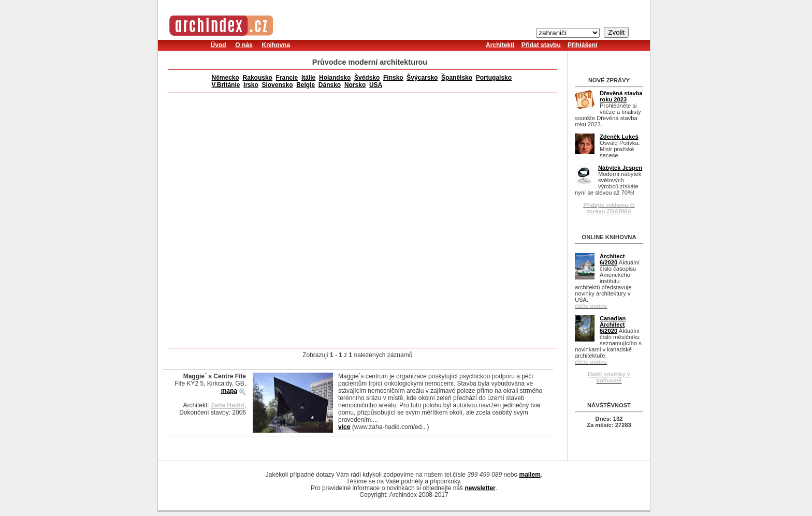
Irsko (251, 85)
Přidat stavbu (541, 45)
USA (376, 85)
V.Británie (226, 85)
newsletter (480, 488)
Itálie (308, 78)
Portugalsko (494, 78)
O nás (244, 45)
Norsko (355, 85)
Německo (226, 78)
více (344, 427)
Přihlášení (582, 45)
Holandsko (335, 78)
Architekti (500, 45)
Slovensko (277, 85)
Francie (287, 78)
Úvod (219, 45)
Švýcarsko (422, 78)
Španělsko (457, 78)
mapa (229, 391)
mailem (530, 475)
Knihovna (276, 45)
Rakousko (258, 78)
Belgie (306, 85)
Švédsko (367, 78)
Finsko (393, 78)
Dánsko (330, 85)
